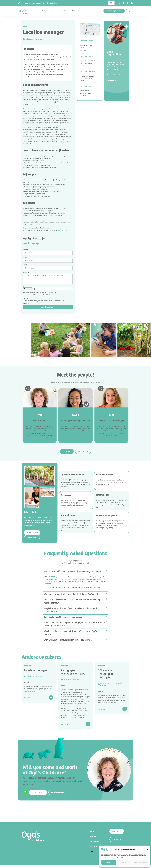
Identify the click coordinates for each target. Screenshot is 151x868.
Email (25, 257)
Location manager (36, 670)
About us (52, 11)
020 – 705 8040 (63, 230)
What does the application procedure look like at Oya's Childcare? (73, 594)
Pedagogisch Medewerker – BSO (73, 672)
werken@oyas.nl (35, 224)
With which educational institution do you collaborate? (68, 640)
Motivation (27, 272)
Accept (109, 862)
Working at (76, 11)
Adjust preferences (141, 862)
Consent (26, 298)
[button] (147, 849)
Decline (125, 862)
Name (25, 250)
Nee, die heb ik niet (45, 295)
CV (24, 286)
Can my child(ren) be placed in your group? (63, 617)
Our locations (64, 11)
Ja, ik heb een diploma (31, 295)
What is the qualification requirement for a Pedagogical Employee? (74, 571)
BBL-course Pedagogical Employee (106, 674)
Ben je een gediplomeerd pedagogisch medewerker (40, 293)
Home (44, 11)
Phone (25, 265)
